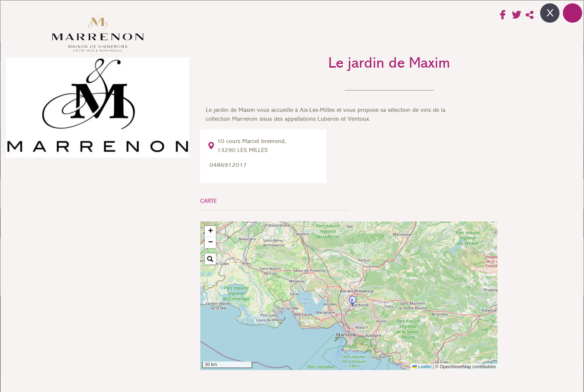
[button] (353, 302)
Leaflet (422, 367)
